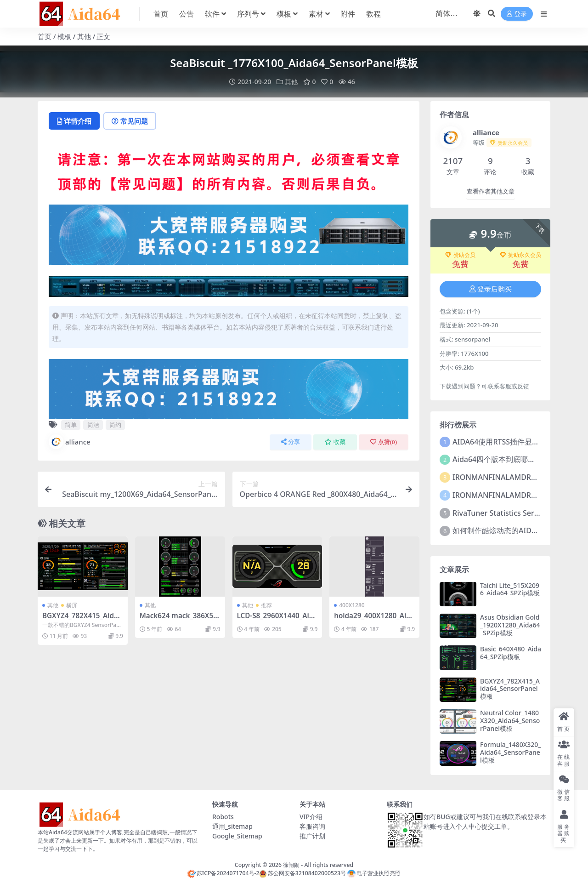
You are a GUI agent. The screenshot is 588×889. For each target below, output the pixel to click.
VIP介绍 (311, 817)
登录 (517, 14)
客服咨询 (312, 826)
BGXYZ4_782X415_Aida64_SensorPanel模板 (82, 620)
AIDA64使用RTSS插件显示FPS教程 (509, 442)
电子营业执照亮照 (374, 873)
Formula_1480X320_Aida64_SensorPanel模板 (510, 752)
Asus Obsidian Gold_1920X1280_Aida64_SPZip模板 (510, 625)
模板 (64, 36)
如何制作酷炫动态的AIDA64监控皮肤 (513, 530)
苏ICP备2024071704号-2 (223, 873)
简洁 (93, 425)
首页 (45, 36)
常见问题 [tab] (130, 121)
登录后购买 (491, 289)
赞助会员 (460, 255)
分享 (291, 442)
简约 (115, 425)
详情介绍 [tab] (74, 121)
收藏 (335, 442)
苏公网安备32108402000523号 (302, 873)
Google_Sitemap (237, 836)
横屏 (72, 605)
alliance (70, 442)
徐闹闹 (291, 865)
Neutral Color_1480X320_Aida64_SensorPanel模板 (510, 721)
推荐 (266, 605)
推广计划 (312, 836)
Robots (223, 817)
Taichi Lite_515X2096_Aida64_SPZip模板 (510, 589)
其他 (84, 36)
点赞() (384, 442)
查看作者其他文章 (491, 191)
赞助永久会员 (520, 255)
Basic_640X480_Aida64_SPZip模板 (511, 653)
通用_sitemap (232, 826)
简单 (71, 425)
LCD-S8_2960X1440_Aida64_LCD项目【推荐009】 (277, 620)
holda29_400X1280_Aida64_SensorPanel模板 (374, 620)
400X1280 (352, 605)
